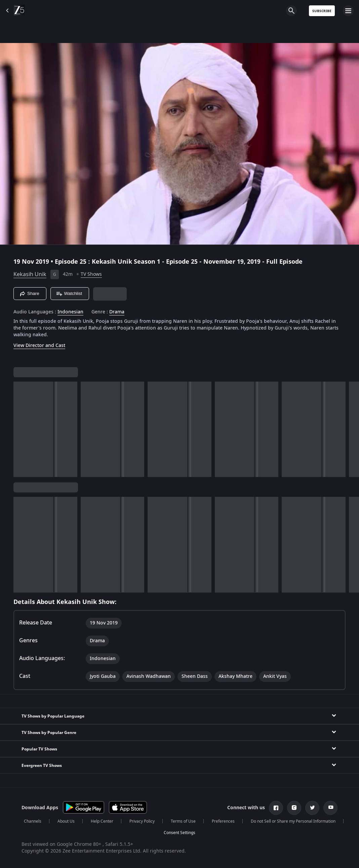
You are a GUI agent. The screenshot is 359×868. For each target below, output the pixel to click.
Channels (33, 821)
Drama (117, 312)
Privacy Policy (142, 821)
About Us (66, 821)
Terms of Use (183, 821)
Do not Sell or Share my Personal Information (293, 821)
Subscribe (322, 11)
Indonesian (70, 312)
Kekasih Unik (30, 274)
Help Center (102, 821)
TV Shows (91, 274)
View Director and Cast (39, 345)
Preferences (223, 821)
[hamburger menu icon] (348, 11)
